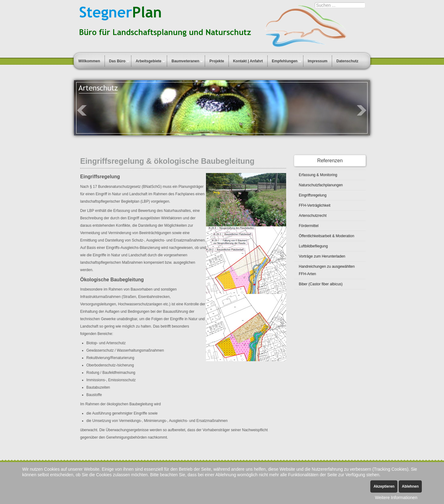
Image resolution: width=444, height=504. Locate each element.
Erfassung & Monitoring (318, 175)
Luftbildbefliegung (313, 246)
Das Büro (117, 61)
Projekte (217, 61)
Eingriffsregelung (313, 195)
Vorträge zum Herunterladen (322, 256)
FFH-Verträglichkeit (315, 205)
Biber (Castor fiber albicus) (321, 284)
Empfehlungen (285, 61)
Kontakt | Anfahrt (248, 61)
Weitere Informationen (396, 498)
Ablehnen (410, 486)
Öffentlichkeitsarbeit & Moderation (327, 236)
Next (362, 110)
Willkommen (89, 61)
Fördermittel (309, 226)
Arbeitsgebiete (148, 61)
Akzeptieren (384, 486)
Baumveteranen (185, 61)
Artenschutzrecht (313, 216)
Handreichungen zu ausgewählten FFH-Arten (327, 270)
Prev (82, 110)
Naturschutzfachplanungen (321, 185)
